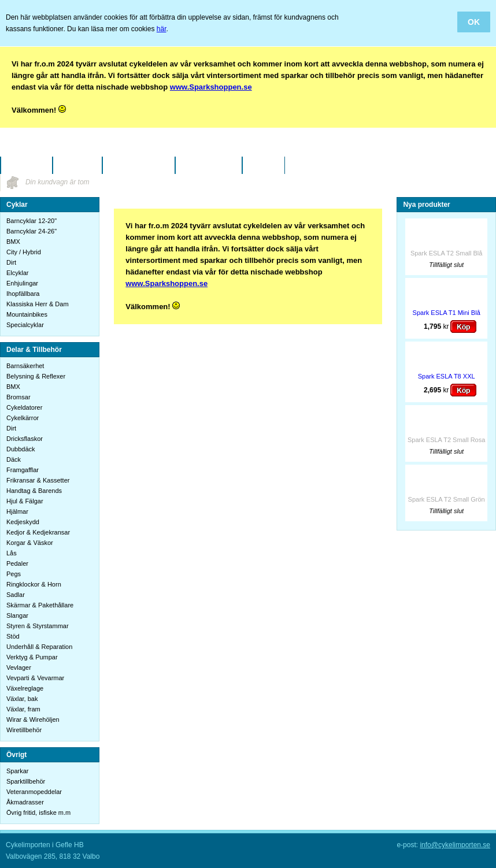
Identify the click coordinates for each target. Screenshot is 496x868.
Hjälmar (17, 511)
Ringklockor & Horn (34, 584)
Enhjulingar (22, 283)
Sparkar (18, 771)
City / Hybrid (24, 252)
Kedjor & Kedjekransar (38, 532)
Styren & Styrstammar (38, 626)
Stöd (13, 636)
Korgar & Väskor (30, 543)
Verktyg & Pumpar (32, 657)
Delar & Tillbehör (34, 350)
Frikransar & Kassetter (38, 480)
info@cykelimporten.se (455, 845)
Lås (12, 553)
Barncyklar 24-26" (32, 231)
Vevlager (19, 667)
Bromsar (18, 397)
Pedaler (17, 563)
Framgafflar (23, 470)
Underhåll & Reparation (39, 647)
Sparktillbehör (26, 781)
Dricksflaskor (25, 439)
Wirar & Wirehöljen (33, 719)
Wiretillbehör (24, 730)
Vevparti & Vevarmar (35, 678)
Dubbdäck (21, 449)
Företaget (77, 165)
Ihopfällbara (23, 294)
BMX (13, 242)
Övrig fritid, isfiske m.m (38, 813)
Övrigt (16, 755)
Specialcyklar (25, 325)
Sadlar (16, 595)
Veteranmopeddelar (34, 792)
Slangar (17, 615)
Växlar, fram (23, 709)
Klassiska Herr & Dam (38, 304)
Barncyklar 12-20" (32, 221)
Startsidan (27, 165)
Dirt (11, 262)
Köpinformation (139, 165)
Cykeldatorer (24, 407)
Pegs (14, 574)
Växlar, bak (22, 699)
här (162, 29)
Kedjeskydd (23, 522)
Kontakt (264, 165)
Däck (14, 459)
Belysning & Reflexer (36, 376)
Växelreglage (25, 688)
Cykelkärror (23, 418)
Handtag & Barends (34, 491)
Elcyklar (18, 273)
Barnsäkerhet (25, 366)
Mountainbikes (27, 314)
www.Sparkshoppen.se (211, 87)
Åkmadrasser (25, 802)
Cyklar (17, 205)
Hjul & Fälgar (25, 501)
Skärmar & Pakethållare (40, 605)
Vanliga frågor (208, 165)
